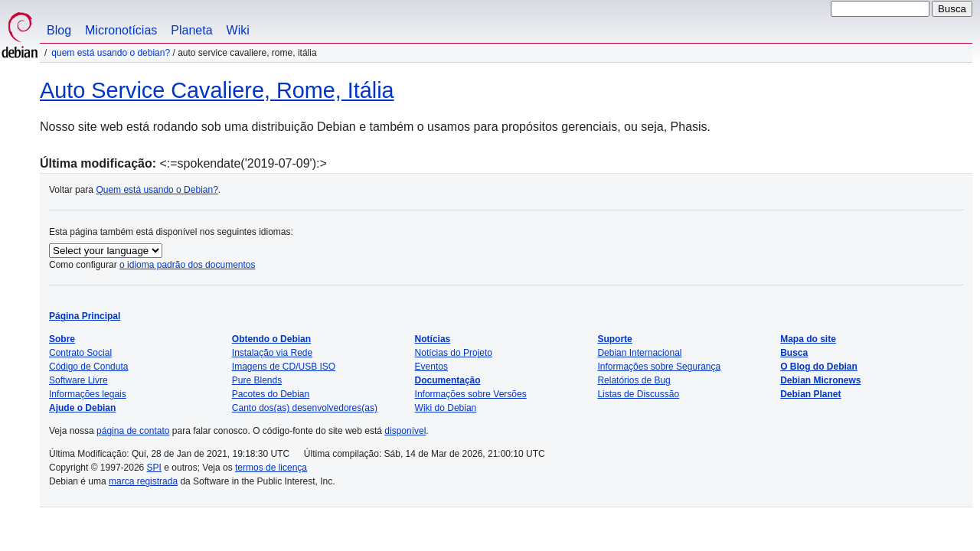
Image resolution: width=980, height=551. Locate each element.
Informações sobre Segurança (659, 367)
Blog (59, 30)
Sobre (62, 339)
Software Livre (78, 380)
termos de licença (271, 468)
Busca (794, 353)
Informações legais (88, 394)
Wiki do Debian (446, 408)
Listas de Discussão (638, 394)
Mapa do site (808, 339)
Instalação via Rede (272, 353)
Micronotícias (121, 30)
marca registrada (143, 481)
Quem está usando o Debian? (111, 53)
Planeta (191, 30)
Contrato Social (80, 353)
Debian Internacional (639, 353)
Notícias (433, 339)
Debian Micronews (820, 380)
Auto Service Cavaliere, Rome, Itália (217, 90)
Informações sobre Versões (471, 394)
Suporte (614, 339)
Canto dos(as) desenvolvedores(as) (305, 408)
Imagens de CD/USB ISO (284, 367)
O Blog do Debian (819, 367)
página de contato (133, 431)
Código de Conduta (88, 367)
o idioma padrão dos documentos (187, 265)
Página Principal (85, 316)
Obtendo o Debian (271, 339)
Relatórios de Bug (634, 380)
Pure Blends (257, 380)
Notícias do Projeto (454, 353)
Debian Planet (810, 394)
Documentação (448, 380)
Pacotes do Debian (271, 394)
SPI (154, 468)
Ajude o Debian (82, 408)
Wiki (238, 30)
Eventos (431, 367)
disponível (405, 431)
